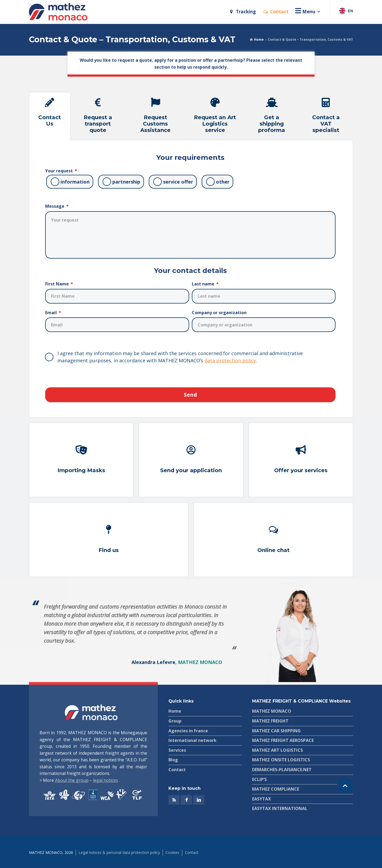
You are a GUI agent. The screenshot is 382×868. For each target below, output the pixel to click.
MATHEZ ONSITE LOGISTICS (281, 760)
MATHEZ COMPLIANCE (276, 789)
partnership (126, 182)
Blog (173, 760)
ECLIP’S (259, 779)
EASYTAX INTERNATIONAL (280, 808)
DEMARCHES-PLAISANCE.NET (282, 770)
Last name (204, 284)
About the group (72, 780)
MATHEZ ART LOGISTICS (277, 750)
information (75, 182)
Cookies (172, 852)
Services (177, 750)
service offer (178, 182)
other (223, 182)
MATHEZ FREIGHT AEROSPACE (283, 740)
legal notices (105, 780)
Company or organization (219, 313)
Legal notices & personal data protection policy (119, 852)
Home (259, 40)
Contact (177, 770)
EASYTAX (262, 799)
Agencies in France (188, 731)
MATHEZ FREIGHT (270, 721)
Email (52, 313)
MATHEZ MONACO (272, 711)
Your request (60, 171)
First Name (58, 284)
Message (55, 206)
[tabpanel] (191, 279)
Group (175, 721)
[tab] (50, 116)
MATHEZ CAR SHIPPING (276, 731)
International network (192, 740)
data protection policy (230, 360)
